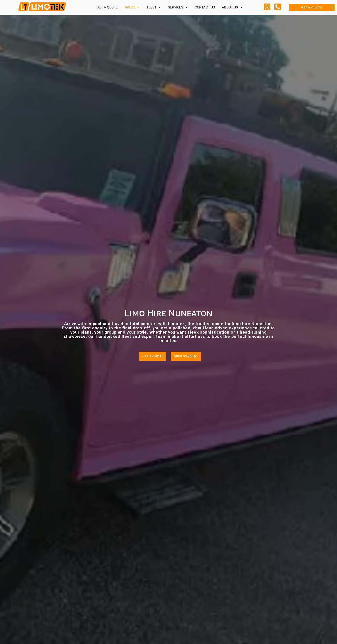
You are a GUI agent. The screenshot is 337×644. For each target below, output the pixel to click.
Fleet (154, 7)
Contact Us (205, 7)
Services (178, 7)
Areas (133, 7)
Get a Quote (107, 7)
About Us (232, 7)
